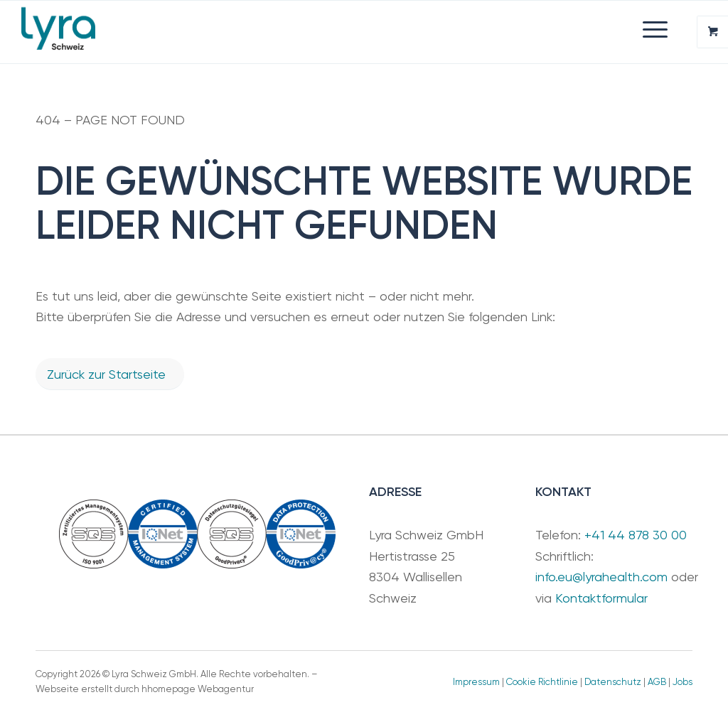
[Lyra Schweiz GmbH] (58, 32)
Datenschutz (613, 682)
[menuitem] (445, 29)
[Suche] (445, 29)
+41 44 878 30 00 (636, 535)
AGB (657, 682)
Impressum (476, 682)
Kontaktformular (601, 598)
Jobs (682, 682)
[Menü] (648, 29)
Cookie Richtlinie (542, 682)
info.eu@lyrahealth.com (601, 577)
